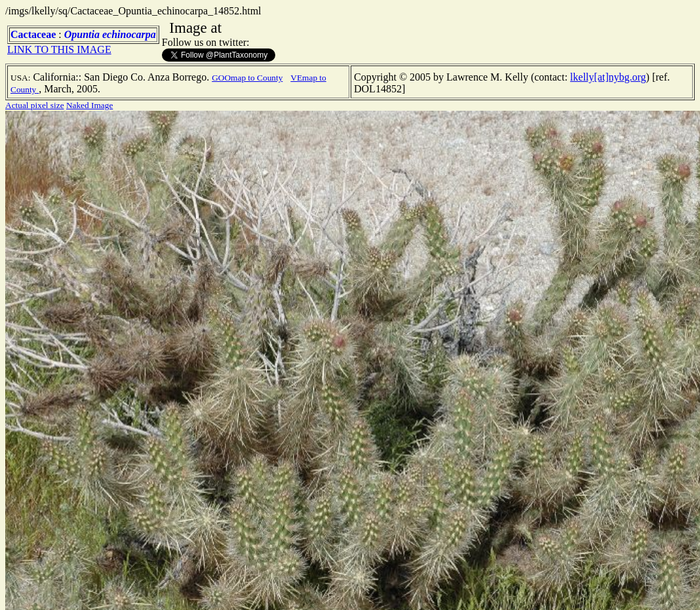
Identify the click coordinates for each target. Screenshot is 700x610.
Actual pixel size (35, 105)
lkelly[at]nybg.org (608, 77)
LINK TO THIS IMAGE (59, 49)
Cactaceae (33, 34)
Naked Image (89, 105)
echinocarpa (129, 34)
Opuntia (82, 34)
